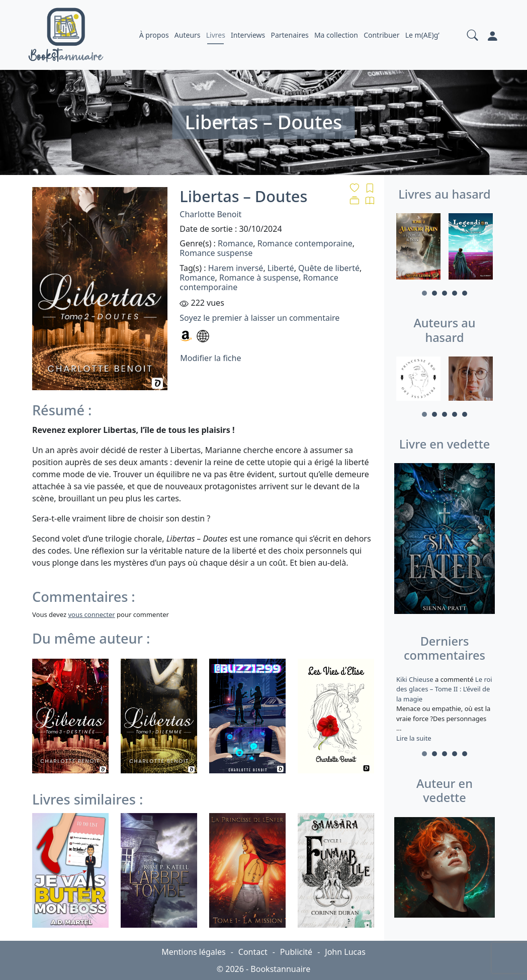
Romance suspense (216, 253)
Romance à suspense (259, 278)
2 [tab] (434, 293)
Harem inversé (236, 268)
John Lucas (345, 952)
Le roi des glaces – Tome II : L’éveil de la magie (444, 689)
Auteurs (188, 35)
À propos (154, 35)
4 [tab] (455, 293)
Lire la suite (414, 738)
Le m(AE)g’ (422, 35)
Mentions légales (194, 952)
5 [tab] (465, 293)
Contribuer (381, 35)
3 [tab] (445, 293)
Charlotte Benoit (210, 214)
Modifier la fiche (210, 358)
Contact (253, 952)
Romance (235, 243)
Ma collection (336, 35)
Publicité (296, 952)
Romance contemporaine (305, 243)
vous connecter (91, 614)
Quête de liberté (329, 268)
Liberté (281, 268)
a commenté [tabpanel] (445, 709)
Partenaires (289, 35)
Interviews (248, 35)
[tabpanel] (418, 248)
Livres (216, 35)
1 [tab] (424, 293)
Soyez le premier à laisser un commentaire (259, 318)
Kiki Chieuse (416, 679)
